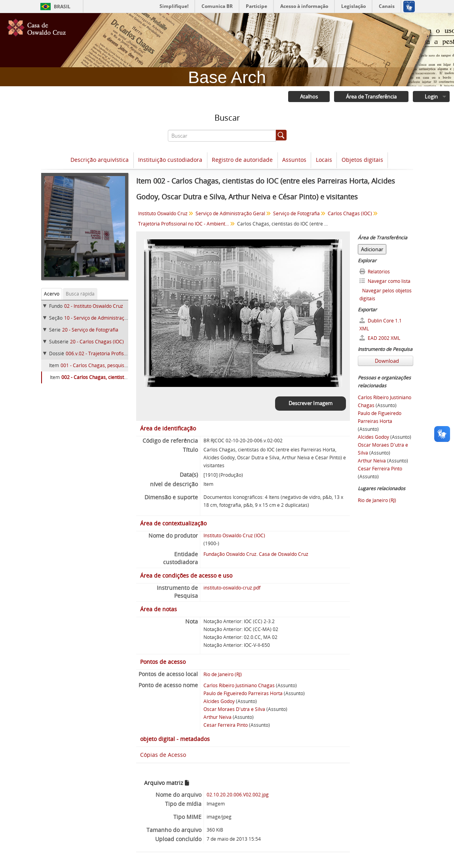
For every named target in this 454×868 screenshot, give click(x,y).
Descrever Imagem (311, 403)
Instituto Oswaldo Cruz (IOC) (234, 535)
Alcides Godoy (219, 701)
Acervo (52, 294)
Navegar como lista (385, 281)
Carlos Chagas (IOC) (350, 213)
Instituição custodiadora (170, 160)
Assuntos (294, 160)
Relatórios (375, 272)
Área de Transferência (371, 97)
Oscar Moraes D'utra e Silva (234, 709)
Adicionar (372, 249)
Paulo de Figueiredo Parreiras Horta (243, 693)
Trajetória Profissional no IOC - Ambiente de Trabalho (185, 224)
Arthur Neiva (218, 717)
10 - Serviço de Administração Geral (104, 318)
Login (431, 97)
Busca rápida (80, 294)
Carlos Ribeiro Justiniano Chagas (239, 685)
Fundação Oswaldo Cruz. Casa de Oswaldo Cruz (256, 554)
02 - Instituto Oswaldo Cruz (94, 306)
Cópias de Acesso (163, 755)
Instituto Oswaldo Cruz (163, 213)
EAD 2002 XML (380, 338)
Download (386, 361)
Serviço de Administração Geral (230, 213)
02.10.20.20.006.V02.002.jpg (238, 795)
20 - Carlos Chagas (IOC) (97, 342)
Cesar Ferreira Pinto (226, 725)
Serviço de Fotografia (296, 213)
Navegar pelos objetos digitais (386, 295)
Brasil (62, 7)
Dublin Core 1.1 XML (381, 325)
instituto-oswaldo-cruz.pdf (232, 588)
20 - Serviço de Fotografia (90, 330)
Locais (324, 160)
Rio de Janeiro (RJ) (223, 674)
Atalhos (309, 97)
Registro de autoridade (242, 160)
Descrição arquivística (100, 160)
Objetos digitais (362, 160)
